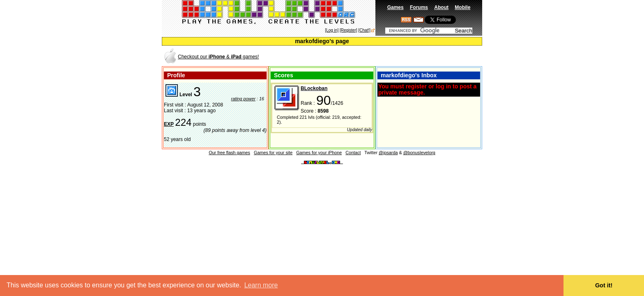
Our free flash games (229, 153)
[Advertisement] (385, 56)
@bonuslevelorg (419, 153)
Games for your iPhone (319, 153)
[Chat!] (365, 30)
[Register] (348, 30)
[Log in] (332, 30)
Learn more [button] (261, 285)
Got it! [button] (604, 285)
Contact (353, 153)
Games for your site (273, 153)
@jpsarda (388, 153)
